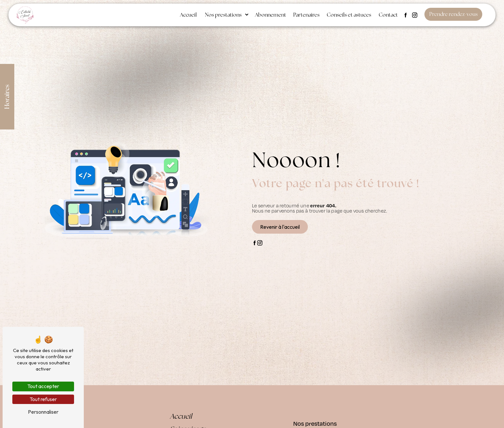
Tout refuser (43, 399)
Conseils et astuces (349, 15)
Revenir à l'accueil (280, 227)
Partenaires (306, 15)
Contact (388, 15)
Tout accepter (43, 386)
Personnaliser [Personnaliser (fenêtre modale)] (43, 412)
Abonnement (271, 15)
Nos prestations (223, 15)
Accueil (188, 15)
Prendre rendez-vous (454, 14)
